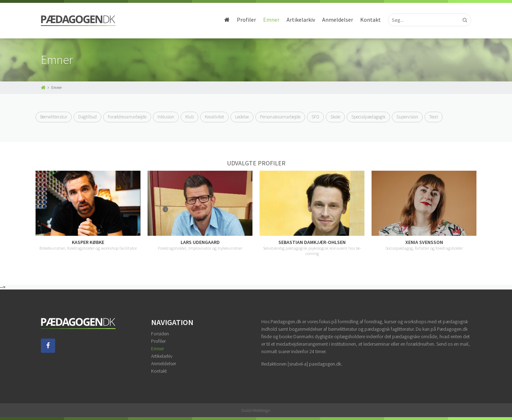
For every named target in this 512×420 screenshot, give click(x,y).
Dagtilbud (87, 117)
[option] (88, 211)
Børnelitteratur (54, 117)
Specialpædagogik (368, 117)
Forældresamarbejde (127, 117)
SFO (315, 117)
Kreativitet (214, 117)
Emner (271, 20)
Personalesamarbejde (280, 117)
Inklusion (166, 117)
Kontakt (370, 20)
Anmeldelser (338, 20)
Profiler (246, 20)
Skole (335, 117)
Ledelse (242, 117)
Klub (190, 117)
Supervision (407, 117)
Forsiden (160, 334)
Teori (434, 117)
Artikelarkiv (301, 20)
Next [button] (476, 213)
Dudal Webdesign (256, 410)
